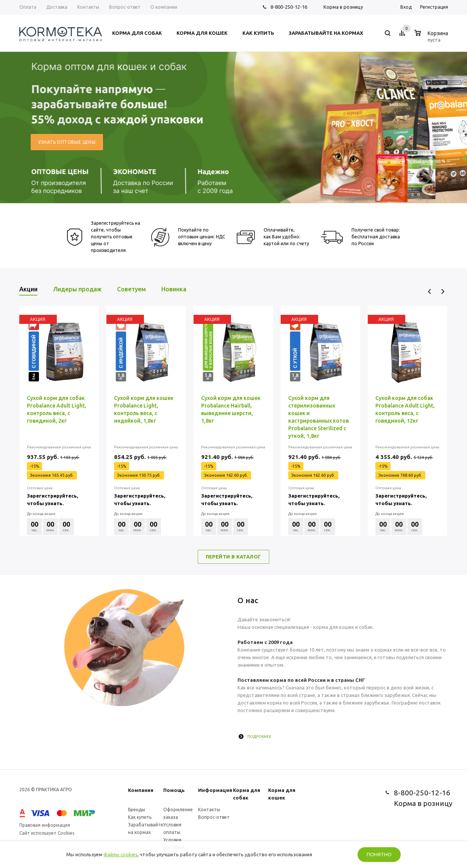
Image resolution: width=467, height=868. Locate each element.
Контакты (209, 810)
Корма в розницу (343, 7)
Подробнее (259, 737)
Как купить (140, 817)
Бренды (137, 810)
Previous (430, 292)
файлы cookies (120, 854)
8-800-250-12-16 (289, 7)
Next (443, 292)
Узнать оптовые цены (67, 142)
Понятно (379, 855)
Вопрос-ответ (214, 817)
